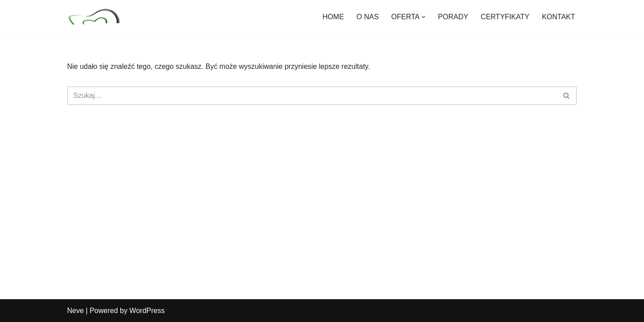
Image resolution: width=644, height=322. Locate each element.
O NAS (368, 17)
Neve (75, 311)
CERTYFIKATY (505, 17)
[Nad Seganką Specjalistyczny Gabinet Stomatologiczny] (94, 17)
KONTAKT (559, 17)
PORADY (453, 17)
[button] (424, 17)
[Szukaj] (312, 96)
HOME (333, 17)
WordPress (147, 311)
